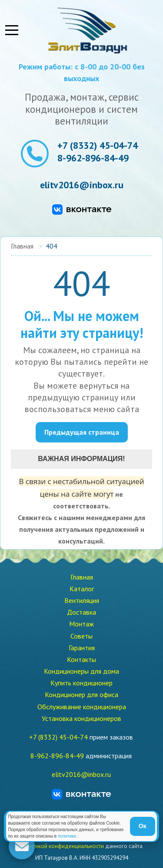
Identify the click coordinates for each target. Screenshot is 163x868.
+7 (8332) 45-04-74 (98, 145)
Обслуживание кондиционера (82, 707)
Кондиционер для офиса (81, 694)
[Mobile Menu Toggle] (12, 30)
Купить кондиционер (81, 683)
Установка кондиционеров (81, 718)
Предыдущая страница (82, 432)
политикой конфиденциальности (62, 846)
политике (67, 836)
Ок (143, 826)
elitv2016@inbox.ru (82, 185)
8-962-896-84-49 (93, 158)
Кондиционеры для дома (81, 671)
